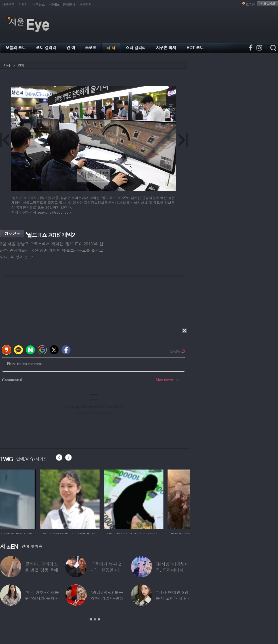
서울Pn (23, 4)
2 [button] (95, 619)
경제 (21, 65)
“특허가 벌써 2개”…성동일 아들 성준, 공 (107, 570)
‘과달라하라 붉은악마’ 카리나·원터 (107, 595)
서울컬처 (86, 4)
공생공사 (69, 4)
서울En (54, 4)
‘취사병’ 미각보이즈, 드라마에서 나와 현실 (172, 570)
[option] (30, 498)
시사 (7, 65)
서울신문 (8, 4)
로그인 (250, 4)
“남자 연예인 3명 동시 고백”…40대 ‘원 (172, 598)
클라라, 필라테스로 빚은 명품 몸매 (42, 567)
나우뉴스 (39, 4)
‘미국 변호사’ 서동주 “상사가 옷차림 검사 (42, 598)
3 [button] (99, 619)
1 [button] (91, 619)
